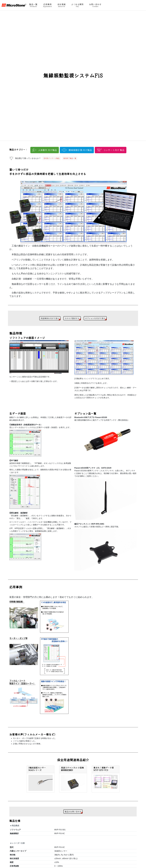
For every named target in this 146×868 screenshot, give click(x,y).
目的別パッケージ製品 (52, 158)
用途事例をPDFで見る (50, 318)
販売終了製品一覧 (70, 158)
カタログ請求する (72, 318)
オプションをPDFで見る (95, 318)
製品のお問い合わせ (73, 812)
